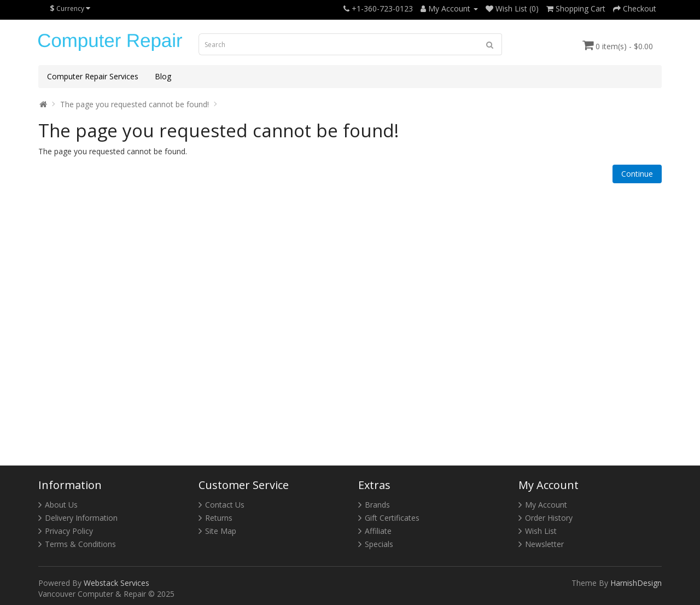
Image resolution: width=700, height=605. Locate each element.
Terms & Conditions (80, 544)
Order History (549, 518)
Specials (379, 544)
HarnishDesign (636, 583)
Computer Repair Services (93, 76)
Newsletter (544, 544)
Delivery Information (81, 518)
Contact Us (225, 505)
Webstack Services (116, 583)
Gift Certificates (392, 518)
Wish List (541, 531)
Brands (377, 505)
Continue (637, 174)
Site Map (221, 531)
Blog (163, 76)
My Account (546, 505)
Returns (219, 518)
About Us (61, 505)
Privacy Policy (69, 531)
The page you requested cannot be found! (135, 104)
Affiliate (378, 531)
